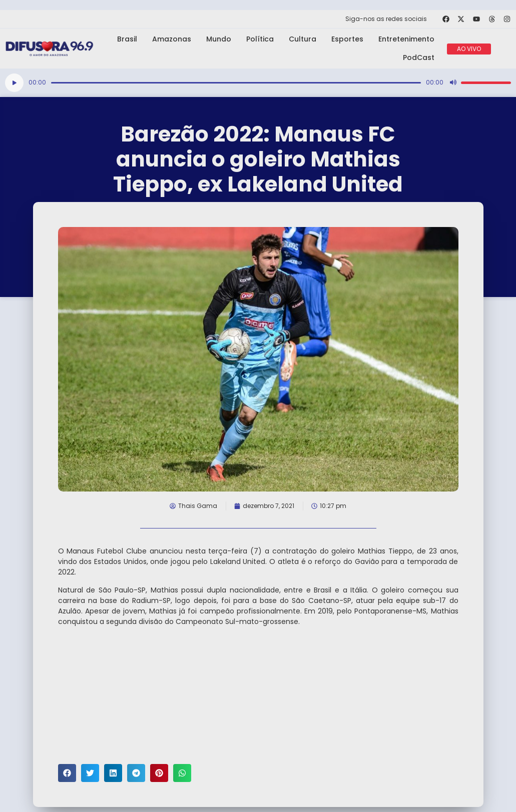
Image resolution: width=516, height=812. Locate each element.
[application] (258, 83)
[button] (67, 773)
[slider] (236, 83)
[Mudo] (453, 82)
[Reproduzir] (14, 83)
